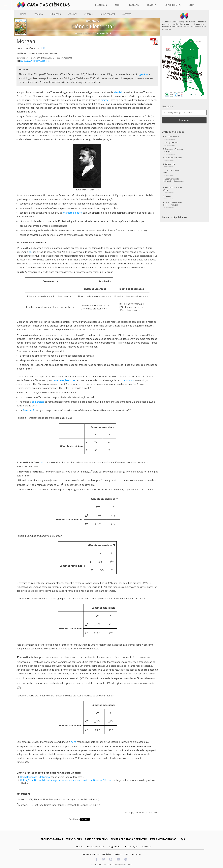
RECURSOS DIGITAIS (52, 839)
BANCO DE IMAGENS (96, 839)
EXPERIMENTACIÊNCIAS (163, 839)
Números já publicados (175, 217)
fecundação (29, 410)
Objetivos (73, 14)
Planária (169, 197)
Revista (152, 5)
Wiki (118, 5)
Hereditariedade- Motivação (35, 777)
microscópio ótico (72, 213)
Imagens (134, 5)
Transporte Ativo (171, 144)
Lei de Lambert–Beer (173, 159)
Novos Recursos (96, 847)
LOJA (182, 839)
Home (23, 14)
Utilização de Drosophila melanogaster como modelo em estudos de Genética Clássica (66, 780)
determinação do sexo (65, 380)
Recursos (101, 5)
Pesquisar (184, 120)
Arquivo (79, 847)
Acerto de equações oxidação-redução (173, 205)
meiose (105, 100)
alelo (42, 462)
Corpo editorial (107, 14)
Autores (89, 14)
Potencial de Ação (172, 138)
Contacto (127, 14)
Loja (192, 5)
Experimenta (173, 5)
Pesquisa (38, 14)
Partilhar (73, 819)
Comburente (169, 165)
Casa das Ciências (70, 773)
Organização (131, 847)
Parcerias (147, 847)
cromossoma (128, 380)
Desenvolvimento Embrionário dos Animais (173, 181)
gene (74, 742)
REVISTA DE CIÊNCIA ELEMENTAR (129, 839)
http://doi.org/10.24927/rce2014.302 (35, 61)
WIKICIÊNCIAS (74, 839)
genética (144, 74)
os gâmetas (38, 402)
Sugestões (114, 847)
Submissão (55, 14)
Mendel (118, 92)
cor (30, 252)
